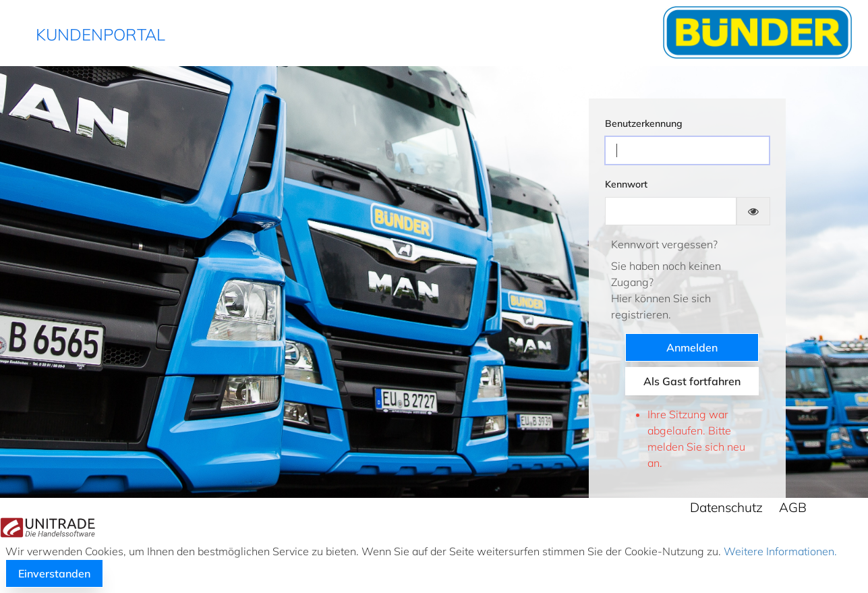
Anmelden (692, 347)
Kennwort (626, 184)
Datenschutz (726, 507)
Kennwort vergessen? (664, 244)
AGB (793, 507)
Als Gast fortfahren (692, 381)
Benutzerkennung (644, 123)
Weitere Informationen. (779, 551)
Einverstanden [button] (54, 573)
